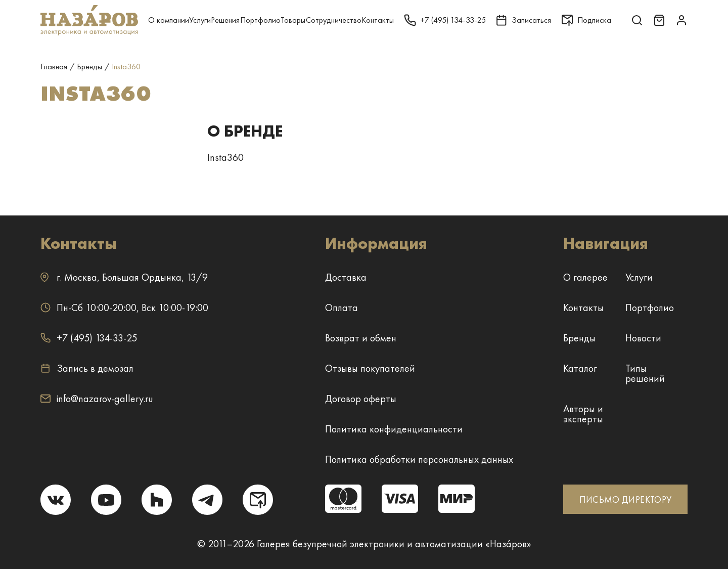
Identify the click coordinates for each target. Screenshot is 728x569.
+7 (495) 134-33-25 (89, 338)
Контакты (378, 20)
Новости (643, 338)
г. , (124, 277)
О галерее (585, 277)
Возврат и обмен (361, 338)
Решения (225, 20)
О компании (169, 20)
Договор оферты (361, 399)
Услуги (200, 20)
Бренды (579, 338)
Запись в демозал (87, 368)
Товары (293, 20)
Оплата (342, 308)
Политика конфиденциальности (394, 429)
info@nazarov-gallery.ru (97, 399)
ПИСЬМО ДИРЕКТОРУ (626, 499)
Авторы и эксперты (583, 414)
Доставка (346, 277)
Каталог (580, 368)
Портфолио (260, 20)
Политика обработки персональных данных (419, 459)
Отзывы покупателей (370, 368)
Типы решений (645, 373)
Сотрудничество (334, 20)
